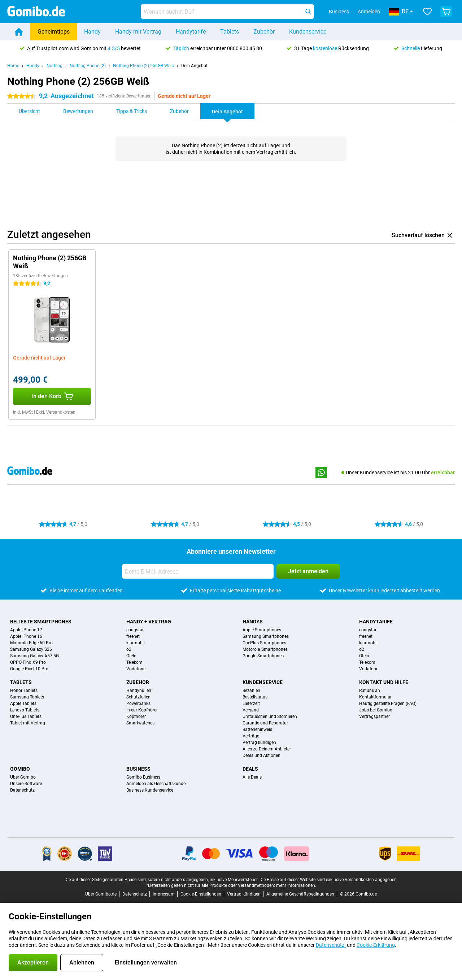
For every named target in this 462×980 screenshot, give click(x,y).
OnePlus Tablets (26, 717)
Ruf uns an (370, 691)
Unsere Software (26, 784)
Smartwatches (140, 723)
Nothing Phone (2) (88, 66)
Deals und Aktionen (261, 755)
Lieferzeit (251, 704)
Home (13, 66)
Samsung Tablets (27, 697)
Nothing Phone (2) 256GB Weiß (143, 66)
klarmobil (136, 643)
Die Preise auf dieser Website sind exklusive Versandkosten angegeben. (329, 880)
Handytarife (191, 32)
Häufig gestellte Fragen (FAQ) (388, 704)
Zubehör (264, 32)
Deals (250, 769)
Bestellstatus (255, 697)
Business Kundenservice (150, 790)
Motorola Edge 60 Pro (31, 643)
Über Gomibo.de (101, 894)
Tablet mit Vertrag (28, 723)
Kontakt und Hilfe (384, 682)
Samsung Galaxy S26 (31, 649)
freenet (133, 636)
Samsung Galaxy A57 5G (34, 656)
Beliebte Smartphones (41, 622)
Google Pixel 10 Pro (29, 669)
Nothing (55, 66)
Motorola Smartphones (265, 649)
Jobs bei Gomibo (376, 710)
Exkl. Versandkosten (56, 412)
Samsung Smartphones (266, 636)
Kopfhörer (136, 717)
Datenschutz (22, 790)
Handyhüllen (139, 691)
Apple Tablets (23, 704)
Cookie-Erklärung (376, 945)
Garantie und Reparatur (265, 723)
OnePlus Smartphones (264, 643)
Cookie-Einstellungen (201, 894)
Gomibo (20, 769)
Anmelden (369, 12)
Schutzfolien (138, 697)
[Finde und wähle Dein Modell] (227, 12)
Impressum (164, 894)
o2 (129, 649)
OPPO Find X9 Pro (28, 662)
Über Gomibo (23, 777)
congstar (135, 630)
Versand (251, 710)
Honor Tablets (24, 691)
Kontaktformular (375, 697)
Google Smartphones (263, 656)
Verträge (251, 736)
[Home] (19, 32)
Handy (92, 32)
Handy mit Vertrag (138, 32)
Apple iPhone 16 (26, 636)
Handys (253, 622)
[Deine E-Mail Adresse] (198, 571)
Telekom (134, 662)
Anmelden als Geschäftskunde (156, 784)
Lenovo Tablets (25, 710)
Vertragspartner (374, 717)
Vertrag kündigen (259, 742)
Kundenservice (308, 32)
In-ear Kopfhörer (142, 710)
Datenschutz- (331, 945)
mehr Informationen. (296, 885)
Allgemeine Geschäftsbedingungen (300, 894)
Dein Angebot (194, 66)
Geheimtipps (54, 32)
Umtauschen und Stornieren (270, 717)
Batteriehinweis (257, 729)
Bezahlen (251, 691)
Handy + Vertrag (149, 622)
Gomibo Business (143, 777)
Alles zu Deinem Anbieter (267, 749)
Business (138, 769)
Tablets (230, 32)
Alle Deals (252, 777)
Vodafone (136, 669)
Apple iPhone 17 (26, 630)
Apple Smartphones (262, 630)
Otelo (131, 656)
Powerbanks (138, 704)
